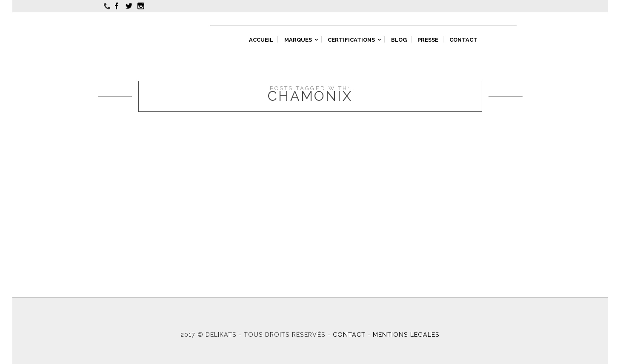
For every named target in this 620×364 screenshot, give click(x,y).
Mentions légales (406, 334)
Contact (349, 334)
